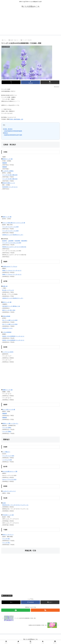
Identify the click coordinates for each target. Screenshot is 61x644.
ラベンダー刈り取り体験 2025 (10, 175)
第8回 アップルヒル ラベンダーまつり (12, 274)
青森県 (9, 131)
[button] (50, 82)
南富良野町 (24, 241)
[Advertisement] (30, 24)
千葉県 (20, 135)
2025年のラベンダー (8, 235)
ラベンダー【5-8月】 (7, 596)
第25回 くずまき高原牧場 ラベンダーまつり (13, 340)
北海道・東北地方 (8, 129)
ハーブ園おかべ (6, 452)
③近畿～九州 (20, 119)
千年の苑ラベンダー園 (8, 515)
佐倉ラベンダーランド (8, 535)
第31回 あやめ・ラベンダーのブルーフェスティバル (15, 505)
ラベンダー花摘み (7, 428)
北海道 (6, 131)
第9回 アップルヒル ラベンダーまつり (12, 270)
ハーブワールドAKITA (8, 352)
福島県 (20, 131)
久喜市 (4, 503)
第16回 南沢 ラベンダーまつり (10, 187)
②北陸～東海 (13, 119)
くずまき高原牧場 (7, 332)
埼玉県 (17, 135)
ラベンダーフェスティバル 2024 (10, 231)
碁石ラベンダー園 (7, 302)
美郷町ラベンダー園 (7, 390)
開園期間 (5, 163)
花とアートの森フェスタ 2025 (10, 320)
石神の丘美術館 (6, 316)
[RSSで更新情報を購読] (45, 610)
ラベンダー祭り (6, 539)
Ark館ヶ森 (5, 286)
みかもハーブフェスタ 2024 (9, 479)
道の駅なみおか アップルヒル (10, 266)
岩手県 (13, 131)
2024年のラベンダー (18, 235)
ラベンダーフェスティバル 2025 (10, 227)
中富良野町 (17, 241)
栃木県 (9, 135)
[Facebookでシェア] (30, 82)
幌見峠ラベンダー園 (7, 159)
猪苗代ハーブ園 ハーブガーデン (10, 423)
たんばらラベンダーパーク (9, 491)
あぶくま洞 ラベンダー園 (9, 409)
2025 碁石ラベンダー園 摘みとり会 (11, 306)
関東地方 (6, 133)
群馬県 (13, 135)
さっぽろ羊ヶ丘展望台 (8, 171)
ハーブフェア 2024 (7, 460)
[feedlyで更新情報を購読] (16, 610)
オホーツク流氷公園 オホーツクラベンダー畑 (14, 223)
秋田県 (17, 131)
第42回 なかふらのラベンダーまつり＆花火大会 (14, 247)
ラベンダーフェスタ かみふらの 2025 (12, 243)
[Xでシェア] (11, 82)
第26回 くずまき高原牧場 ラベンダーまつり (13, 336)
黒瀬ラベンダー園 (7, 217)
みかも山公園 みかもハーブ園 (10, 471)
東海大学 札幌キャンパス (9, 183)
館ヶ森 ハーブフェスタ (8, 290)
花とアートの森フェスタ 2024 (10, 324)
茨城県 (6, 135)
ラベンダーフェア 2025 (8, 456)
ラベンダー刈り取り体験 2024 (10, 179)
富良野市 (5, 241)
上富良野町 (11, 241)
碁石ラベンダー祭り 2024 (9, 310)
